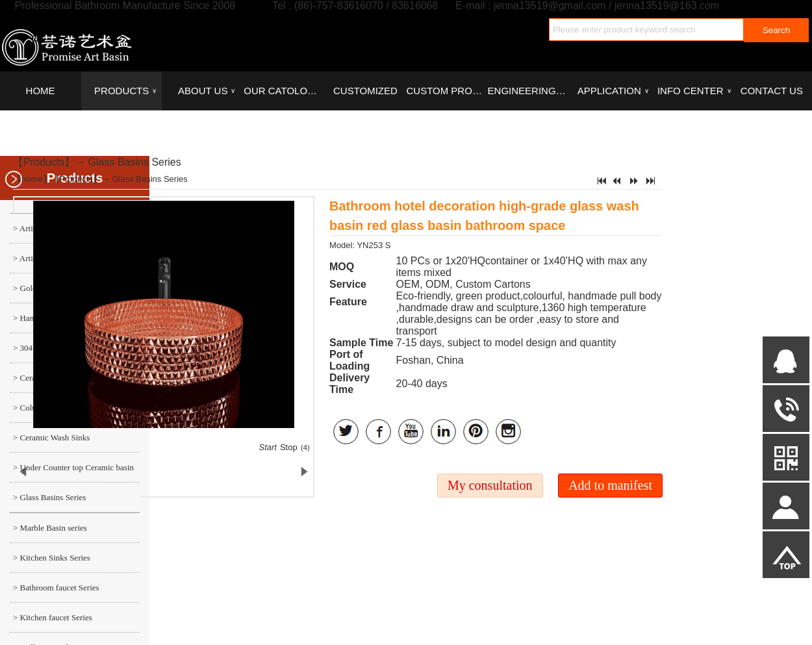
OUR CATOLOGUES (284, 91)
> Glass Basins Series (49, 497)
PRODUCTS (125, 91)
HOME (41, 91)
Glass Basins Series (135, 162)
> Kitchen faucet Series (53, 617)
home (32, 179)
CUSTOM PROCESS (446, 91)
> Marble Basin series (50, 528)
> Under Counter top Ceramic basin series (72, 472)
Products (44, 162)
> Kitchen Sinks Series (52, 558)
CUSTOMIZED (365, 91)
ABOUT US (207, 91)
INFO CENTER (694, 91)
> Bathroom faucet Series (56, 588)
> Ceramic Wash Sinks (51, 437)
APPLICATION (613, 91)
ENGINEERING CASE (528, 91)
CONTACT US (772, 91)
